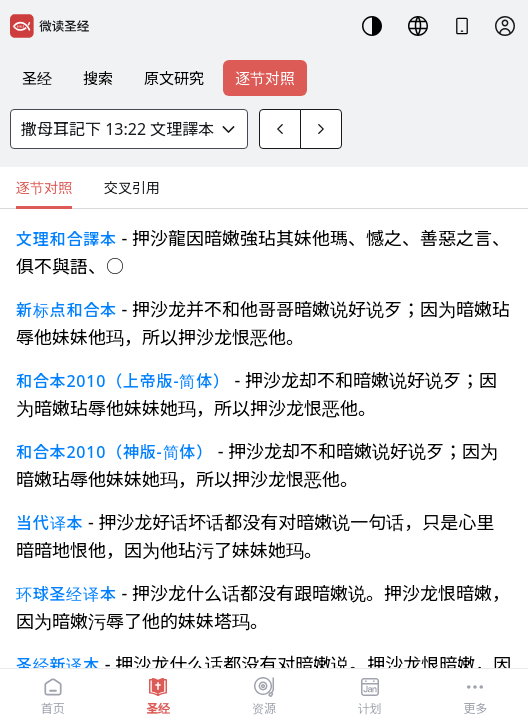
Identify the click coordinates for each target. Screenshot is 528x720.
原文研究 (174, 78)
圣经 (37, 78)
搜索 (98, 78)
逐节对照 (265, 78)
